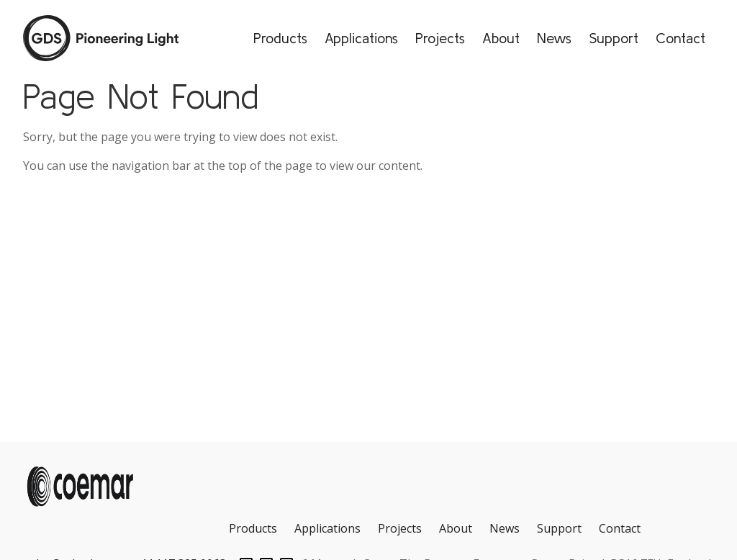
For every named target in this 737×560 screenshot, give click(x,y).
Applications (361, 38)
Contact (681, 38)
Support (614, 38)
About (501, 38)
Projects (440, 38)
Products (280, 38)
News (554, 38)
